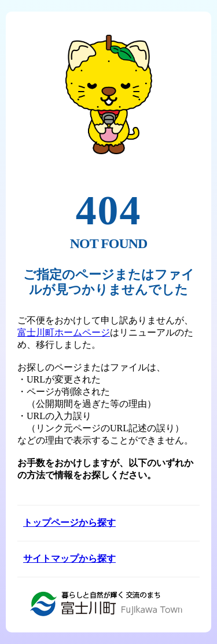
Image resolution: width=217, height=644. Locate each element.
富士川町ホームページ (64, 332)
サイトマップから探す (69, 559)
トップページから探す (69, 523)
